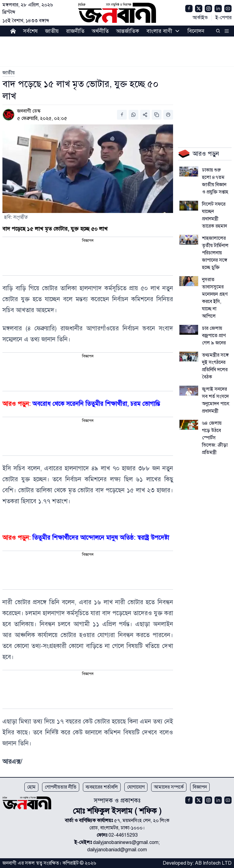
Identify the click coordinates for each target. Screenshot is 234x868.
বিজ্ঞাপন (200, 787)
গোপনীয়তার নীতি (61, 787)
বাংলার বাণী (159, 31)
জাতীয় (52, 31)
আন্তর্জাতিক (128, 31)
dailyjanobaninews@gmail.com (126, 842)
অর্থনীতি (100, 31)
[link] (9, 73)
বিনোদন (196, 31)
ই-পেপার (223, 18)
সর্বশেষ (30, 31)
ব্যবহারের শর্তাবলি (102, 787)
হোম (31, 787)
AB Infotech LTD (213, 863)
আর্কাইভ (200, 18)
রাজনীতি (75, 31)
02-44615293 (123, 835)
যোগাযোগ (136, 787)
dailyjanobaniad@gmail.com (117, 850)
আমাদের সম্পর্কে (169, 787)
